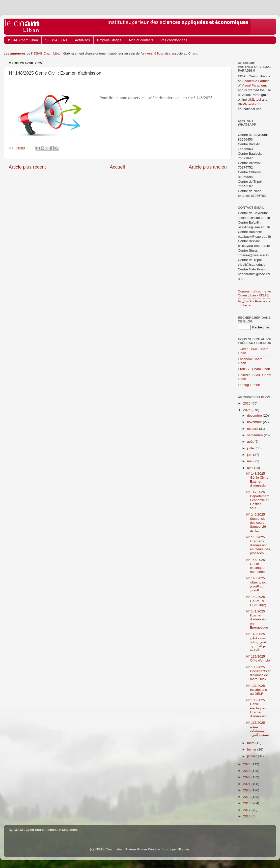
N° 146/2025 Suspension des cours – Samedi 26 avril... (257, 522)
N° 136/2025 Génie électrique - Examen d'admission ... (259, 708)
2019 (247, 797)
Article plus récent (27, 167)
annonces (18, 53)
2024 (247, 764)
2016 (247, 816)
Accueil (117, 167)
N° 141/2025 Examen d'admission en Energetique (257, 619)
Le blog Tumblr (249, 385)
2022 (247, 777)
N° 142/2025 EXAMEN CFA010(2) (256, 601)
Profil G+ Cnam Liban (254, 369)
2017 (247, 810)
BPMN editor (247, 104)
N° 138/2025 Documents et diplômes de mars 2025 (258, 673)
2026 (247, 403)
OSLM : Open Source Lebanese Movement (46, 830)
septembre (255, 435)
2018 (247, 803)
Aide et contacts (141, 40)
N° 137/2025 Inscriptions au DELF (257, 690)
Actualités (82, 40)
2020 (247, 790)
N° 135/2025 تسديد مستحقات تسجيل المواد (258, 729)
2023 (247, 771)
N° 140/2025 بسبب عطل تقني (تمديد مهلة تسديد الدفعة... (257, 642)
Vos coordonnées (174, 40)
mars (251, 743)
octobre (253, 429)
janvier (252, 756)
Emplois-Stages (109, 40)
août (251, 442)
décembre (255, 416)
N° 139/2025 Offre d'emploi (258, 658)
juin (250, 455)
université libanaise (156, 53)
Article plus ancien (208, 167)
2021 (247, 784)
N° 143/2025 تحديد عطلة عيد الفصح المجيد (256, 584)
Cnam (193, 53)
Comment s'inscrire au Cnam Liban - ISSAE (254, 293)
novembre (255, 422)
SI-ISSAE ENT (56, 40)
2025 (247, 410)
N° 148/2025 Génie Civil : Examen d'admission (257, 480)
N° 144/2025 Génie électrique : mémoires (256, 566)
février (252, 749)
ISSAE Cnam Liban (23, 40)
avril (251, 468)
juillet (251, 448)
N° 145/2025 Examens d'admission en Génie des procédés (258, 545)
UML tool (254, 100)
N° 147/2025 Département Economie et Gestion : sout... (258, 500)
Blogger (184, 849)
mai (250, 461)
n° (193, 98)
